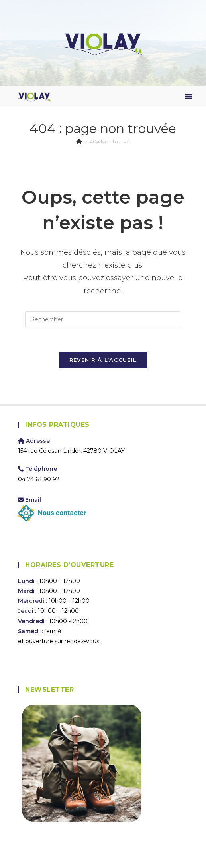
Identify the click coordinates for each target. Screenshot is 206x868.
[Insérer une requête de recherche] (103, 319)
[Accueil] (79, 141)
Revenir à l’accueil (103, 360)
